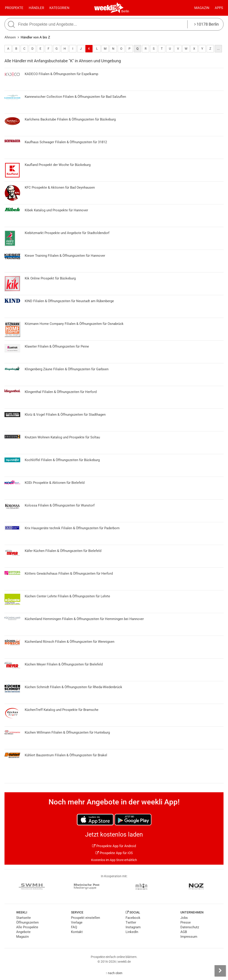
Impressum (189, 937)
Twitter (131, 922)
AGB (184, 932)
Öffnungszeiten (27, 922)
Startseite (23, 918)
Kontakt (77, 932)
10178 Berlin (207, 24)
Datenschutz (190, 927)
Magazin (202, 8)
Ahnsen (10, 37)
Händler (36, 8)
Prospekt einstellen (85, 918)
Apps (219, 8)
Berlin (125, 11)
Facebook (133, 918)
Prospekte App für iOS (114, 853)
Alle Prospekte (27, 927)
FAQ (74, 927)
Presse (186, 922)
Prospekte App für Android (114, 846)
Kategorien (59, 8)
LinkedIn (132, 932)
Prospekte (14, 8)
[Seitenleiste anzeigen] (220, 971)
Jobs (184, 918)
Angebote (23, 932)
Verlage (77, 922)
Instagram (133, 927)
